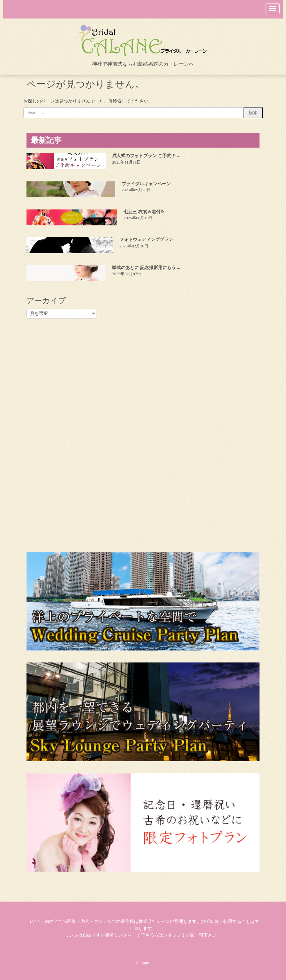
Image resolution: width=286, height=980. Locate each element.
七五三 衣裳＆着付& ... (146, 212)
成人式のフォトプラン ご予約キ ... (146, 156)
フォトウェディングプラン (146, 240)
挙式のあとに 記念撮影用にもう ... (146, 268)
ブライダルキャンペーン (146, 184)
